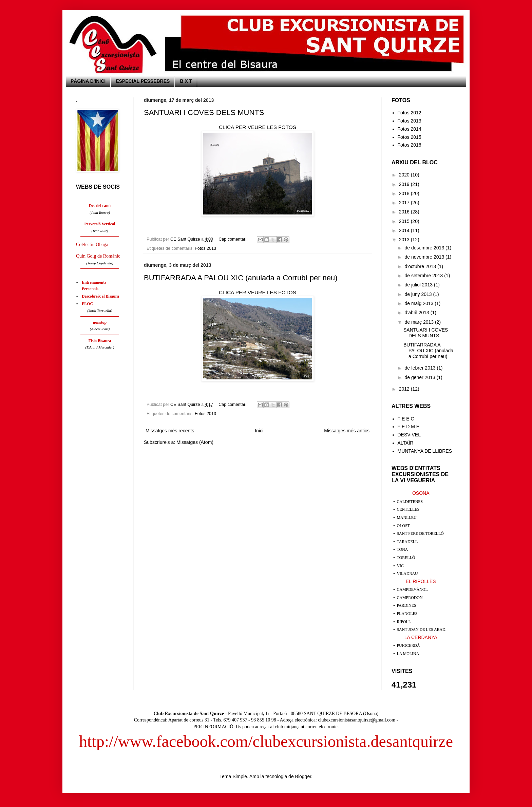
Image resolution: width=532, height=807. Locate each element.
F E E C (406, 419)
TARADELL (407, 542)
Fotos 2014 (410, 129)
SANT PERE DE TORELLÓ (420, 533)
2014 (405, 230)
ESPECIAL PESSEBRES (143, 81)
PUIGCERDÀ (408, 645)
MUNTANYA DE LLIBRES (425, 451)
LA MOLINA (408, 654)
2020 (405, 175)
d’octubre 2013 (421, 266)
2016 (405, 212)
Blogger (303, 776)
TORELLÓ (406, 558)
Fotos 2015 (410, 137)
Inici (259, 431)
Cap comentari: (234, 239)
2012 (405, 389)
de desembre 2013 (425, 248)
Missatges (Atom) (195, 442)
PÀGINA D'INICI (88, 81)
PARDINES (407, 605)
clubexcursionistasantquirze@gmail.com (357, 720)
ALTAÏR (406, 443)
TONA (403, 549)
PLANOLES (407, 614)
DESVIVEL (409, 435)
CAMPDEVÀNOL (412, 589)
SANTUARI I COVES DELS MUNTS (204, 112)
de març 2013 (420, 322)
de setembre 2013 (424, 276)
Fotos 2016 (410, 145)
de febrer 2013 (421, 368)
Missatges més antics (347, 431)
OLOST (403, 526)
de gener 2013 (420, 377)
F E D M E (409, 427)
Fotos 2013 (205, 248)
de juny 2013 (419, 294)
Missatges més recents (170, 431)
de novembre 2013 (425, 257)
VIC (400, 566)
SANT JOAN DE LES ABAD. (422, 630)
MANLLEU (407, 518)
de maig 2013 (420, 303)
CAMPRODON (410, 598)
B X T (186, 81)
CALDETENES (410, 502)
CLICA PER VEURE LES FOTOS (258, 127)
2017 (405, 203)
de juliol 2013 (419, 285)
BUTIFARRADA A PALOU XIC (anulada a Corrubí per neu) (241, 278)
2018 (405, 193)
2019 (405, 184)
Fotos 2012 (410, 113)
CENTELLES (408, 509)
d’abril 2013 (417, 313)
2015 (405, 221)
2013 (405, 240)
